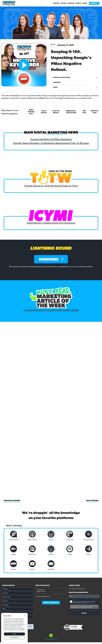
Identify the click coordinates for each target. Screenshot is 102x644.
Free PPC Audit (7, 597)
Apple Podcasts (32, 536)
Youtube (32, 565)
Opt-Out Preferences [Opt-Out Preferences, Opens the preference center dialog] (14, 638)
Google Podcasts (89, 536)
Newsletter (51, 565)
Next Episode (92, 501)
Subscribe (94, 3)
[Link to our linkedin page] (78, 589)
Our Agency (6, 605)
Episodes (56, 3)
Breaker (51, 550)
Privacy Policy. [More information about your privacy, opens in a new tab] (22, 630)
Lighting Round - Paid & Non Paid (71, 112)
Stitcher (13, 565)
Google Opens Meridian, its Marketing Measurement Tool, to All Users (51, 143)
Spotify (70, 550)
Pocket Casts (70, 536)
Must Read (84, 112)
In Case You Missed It (56, 112)
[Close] (25, 616)
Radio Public (32, 550)
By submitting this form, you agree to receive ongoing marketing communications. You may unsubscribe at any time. (84, 607)
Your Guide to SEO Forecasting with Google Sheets (51, 310)
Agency (85, 3)
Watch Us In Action (95, 112)
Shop (4, 609)
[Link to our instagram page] (76, 589)
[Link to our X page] (70, 589)
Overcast (51, 536)
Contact (78, 3)
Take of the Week (44, 112)
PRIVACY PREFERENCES (51, 603)
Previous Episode (12, 501)
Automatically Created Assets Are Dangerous (51, 223)
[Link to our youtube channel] (81, 589)
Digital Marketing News (31, 112)
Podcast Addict (13, 536)
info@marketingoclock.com (43, 597)
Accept (14, 634)
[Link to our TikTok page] (84, 589)
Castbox (13, 550)
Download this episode (75, 77)
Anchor (89, 550)
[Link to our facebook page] (73, 589)
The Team (63, 3)
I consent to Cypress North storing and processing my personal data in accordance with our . (84, 602)
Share (75, 87)
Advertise (71, 3)
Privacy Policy (92, 603)
